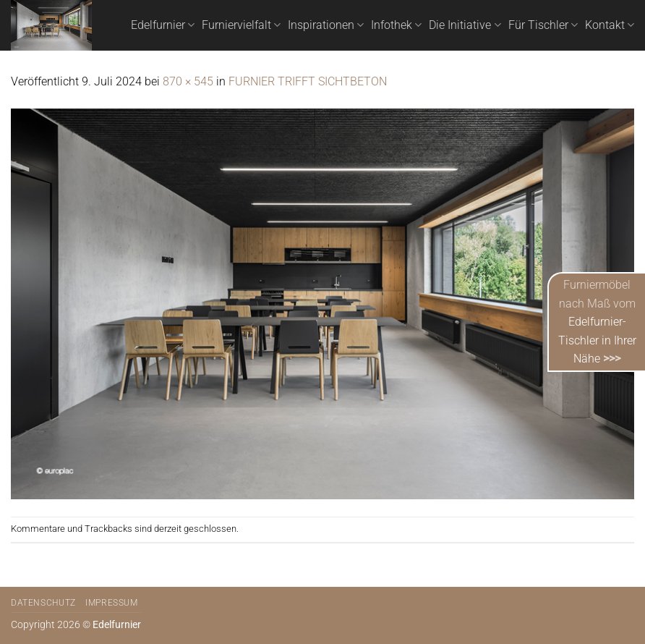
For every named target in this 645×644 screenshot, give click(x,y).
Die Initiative (465, 25)
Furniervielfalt (241, 25)
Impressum (112, 603)
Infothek (396, 25)
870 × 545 (188, 81)
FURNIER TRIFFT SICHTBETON (308, 81)
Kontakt (610, 25)
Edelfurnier (163, 25)
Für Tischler (543, 25)
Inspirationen (326, 25)
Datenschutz (43, 603)
